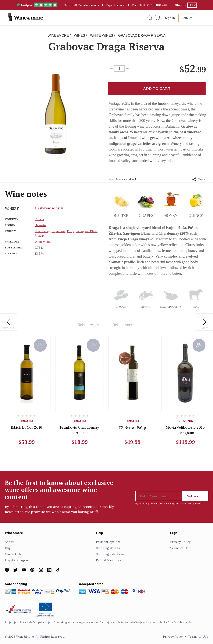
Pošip (70, 231)
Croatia (39, 219)
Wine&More (58, 36)
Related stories (124, 325)
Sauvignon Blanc (87, 231)
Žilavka (40, 236)
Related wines (88, 325)
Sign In (170, 18)
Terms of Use (180, 548)
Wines (79, 36)
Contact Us (13, 554)
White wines (102, 36)
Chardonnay (42, 231)
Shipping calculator (110, 554)
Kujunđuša (58, 231)
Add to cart (157, 89)
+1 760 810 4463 (157, 5)
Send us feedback (126, 179)
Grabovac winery (49, 208)
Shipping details (108, 548)
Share (199, 179)
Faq (7, 548)
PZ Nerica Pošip (132, 428)
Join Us (187, 18)
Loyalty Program (17, 560)
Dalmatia (41, 225)
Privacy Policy (180, 542)
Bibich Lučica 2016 (26, 427)
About (9, 542)
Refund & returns (109, 560)
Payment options (108, 542)
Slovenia (185, 421)
